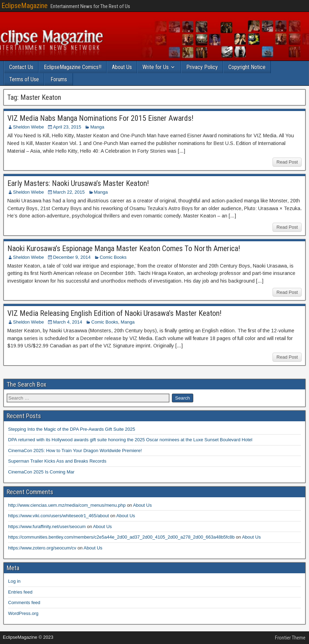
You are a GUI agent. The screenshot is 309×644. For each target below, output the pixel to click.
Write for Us (156, 67)
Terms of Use (24, 79)
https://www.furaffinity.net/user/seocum (47, 527)
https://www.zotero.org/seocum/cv (42, 548)
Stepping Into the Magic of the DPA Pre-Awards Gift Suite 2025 (72, 429)
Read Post (287, 162)
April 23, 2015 (67, 127)
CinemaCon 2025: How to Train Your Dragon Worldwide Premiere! (75, 451)
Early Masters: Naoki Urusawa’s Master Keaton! (78, 183)
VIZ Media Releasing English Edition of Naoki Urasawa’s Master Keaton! (115, 313)
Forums (59, 79)
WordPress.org (23, 613)
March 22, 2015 (69, 192)
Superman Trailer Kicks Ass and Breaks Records (57, 461)
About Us (122, 67)
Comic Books (113, 257)
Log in (14, 581)
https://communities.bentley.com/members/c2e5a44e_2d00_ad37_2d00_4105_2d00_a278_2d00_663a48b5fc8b (121, 537)
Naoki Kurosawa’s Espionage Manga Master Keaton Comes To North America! (124, 248)
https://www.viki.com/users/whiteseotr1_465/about (59, 516)
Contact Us (21, 67)
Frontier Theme (290, 638)
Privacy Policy (202, 67)
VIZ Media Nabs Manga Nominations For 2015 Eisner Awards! (100, 118)
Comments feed (24, 603)
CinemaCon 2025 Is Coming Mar (41, 472)
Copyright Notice (247, 67)
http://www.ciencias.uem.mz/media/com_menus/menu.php (67, 505)
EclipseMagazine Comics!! (73, 67)
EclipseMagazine (25, 6)
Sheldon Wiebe (28, 127)
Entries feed (20, 592)
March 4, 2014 (68, 322)
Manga (97, 127)
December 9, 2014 (72, 257)
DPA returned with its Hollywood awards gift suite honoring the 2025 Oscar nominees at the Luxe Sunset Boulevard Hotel (130, 440)
